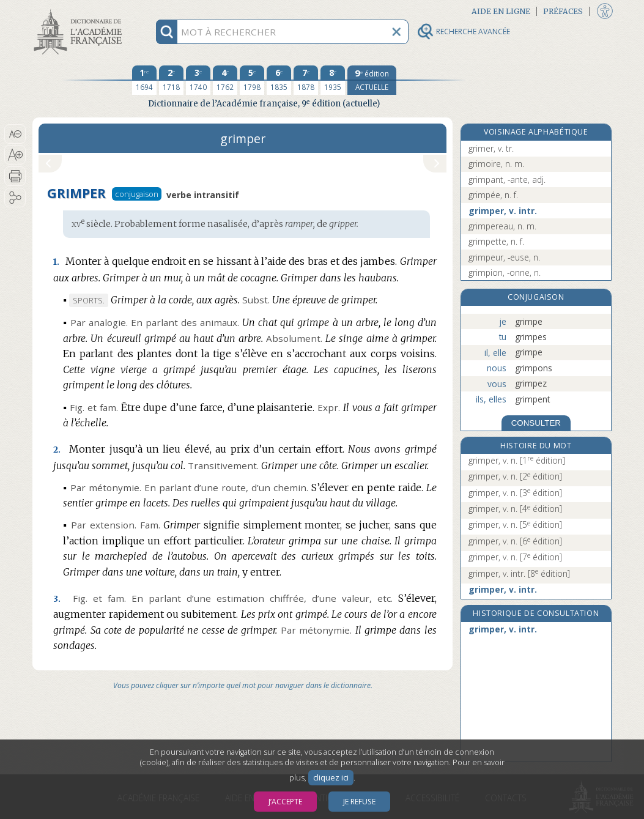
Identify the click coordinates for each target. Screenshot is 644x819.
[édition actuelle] (372, 80)
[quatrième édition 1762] (225, 80)
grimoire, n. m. (496, 164)
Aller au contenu (80, 11)
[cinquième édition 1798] (252, 80)
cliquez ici (331, 778)
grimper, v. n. (517, 460)
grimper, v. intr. (503, 211)
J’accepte (285, 802)
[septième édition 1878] (306, 80)
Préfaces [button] (563, 11)
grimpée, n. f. (493, 195)
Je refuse (359, 802)
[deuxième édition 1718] (171, 80)
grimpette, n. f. (496, 241)
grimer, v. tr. (491, 148)
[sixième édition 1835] (279, 80)
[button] (15, 134)
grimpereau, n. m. (502, 226)
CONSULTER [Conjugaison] (536, 423)
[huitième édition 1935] (333, 80)
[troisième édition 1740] (198, 80)
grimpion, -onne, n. (505, 272)
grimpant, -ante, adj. (507, 180)
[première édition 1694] (144, 80)
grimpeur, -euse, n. (504, 257)
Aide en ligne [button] (501, 11)
